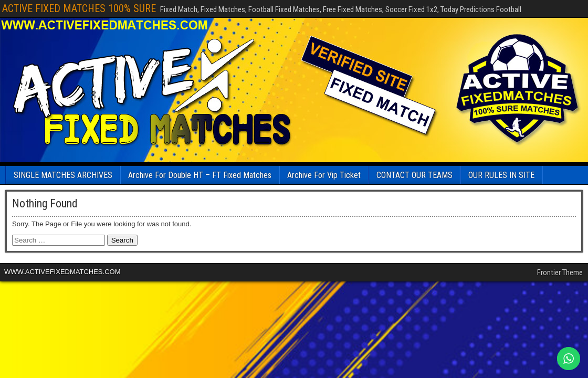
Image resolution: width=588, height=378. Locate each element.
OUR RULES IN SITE (501, 175)
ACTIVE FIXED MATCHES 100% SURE (79, 8)
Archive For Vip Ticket (324, 175)
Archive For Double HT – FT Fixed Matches (200, 175)
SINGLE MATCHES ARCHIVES (63, 175)
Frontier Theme (560, 272)
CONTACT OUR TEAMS (414, 175)
